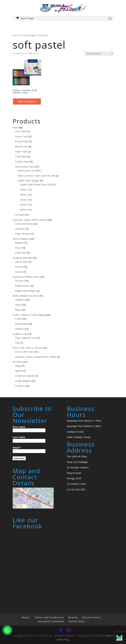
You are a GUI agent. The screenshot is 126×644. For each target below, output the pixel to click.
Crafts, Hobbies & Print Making (29, 315)
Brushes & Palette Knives (26, 277)
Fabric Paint (21, 152)
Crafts (18, 319)
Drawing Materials (22, 258)
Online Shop (77, 621)
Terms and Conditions (49, 617)
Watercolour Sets (27, 171)
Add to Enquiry (27, 101)
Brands (73, 617)
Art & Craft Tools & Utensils (27, 348)
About (26, 617)
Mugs (18, 366)
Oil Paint (20, 215)
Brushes (19, 281)
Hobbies (19, 329)
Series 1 (24, 190)
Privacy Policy (91, 617)
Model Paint (21, 147)
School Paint (22, 141)
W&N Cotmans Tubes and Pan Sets (37, 176)
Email (17, 448)
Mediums (20, 300)
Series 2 (24, 195)
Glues (18, 305)
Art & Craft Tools (24, 352)
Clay (17, 343)
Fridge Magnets (23, 381)
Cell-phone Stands (25, 376)
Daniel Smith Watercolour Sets (36, 184)
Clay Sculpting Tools (26, 338)
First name (19, 427)
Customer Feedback (51, 621)
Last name (19, 437)
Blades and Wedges (26, 291)
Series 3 (24, 200)
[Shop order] (99, 54)
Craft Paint (21, 157)
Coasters (20, 386)
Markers (19, 243)
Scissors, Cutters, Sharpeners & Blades (36, 357)
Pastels (19, 272)
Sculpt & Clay (20, 334)
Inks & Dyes (21, 262)
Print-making (22, 324)
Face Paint (21, 131)
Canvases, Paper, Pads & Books (30, 220)
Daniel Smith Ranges (29, 181)
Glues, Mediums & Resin (26, 296)
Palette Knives (23, 286)
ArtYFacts (18, 362)
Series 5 (24, 210)
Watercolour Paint (25, 167)
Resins (19, 310)
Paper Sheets (22, 234)
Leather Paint (22, 162)
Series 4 (24, 205)
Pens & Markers (21, 239)
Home (16, 35)
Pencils (19, 267)
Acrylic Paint (21, 136)
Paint (15, 128)
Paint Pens (21, 253)
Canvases (20, 229)
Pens (18, 248)
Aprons (19, 371)
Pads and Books (24, 224)
